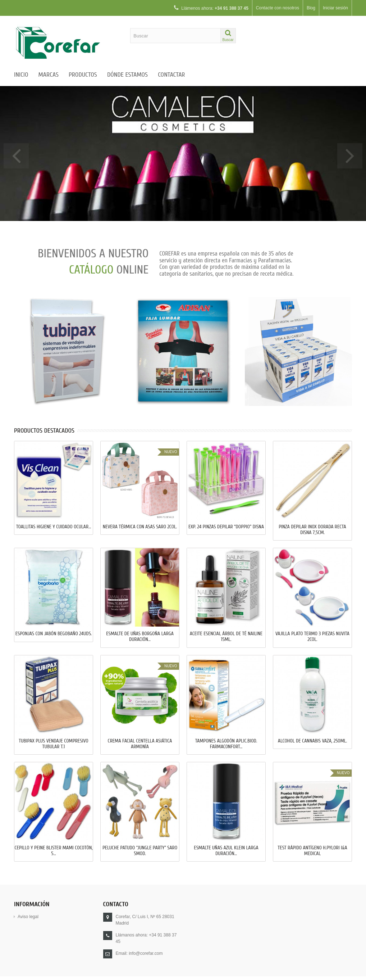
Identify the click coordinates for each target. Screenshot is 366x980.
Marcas (49, 75)
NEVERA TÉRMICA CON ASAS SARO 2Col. (140, 527)
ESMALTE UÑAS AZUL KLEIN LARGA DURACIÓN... (226, 851)
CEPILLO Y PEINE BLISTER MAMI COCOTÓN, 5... (53, 851)
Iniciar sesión (335, 8)
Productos (83, 75)
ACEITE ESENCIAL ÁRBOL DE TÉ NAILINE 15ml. (226, 637)
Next (350, 156)
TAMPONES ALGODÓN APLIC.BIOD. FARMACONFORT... (226, 744)
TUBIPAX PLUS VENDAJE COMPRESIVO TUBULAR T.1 (53, 744)
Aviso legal (28, 917)
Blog (311, 8)
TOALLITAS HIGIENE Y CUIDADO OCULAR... (54, 527)
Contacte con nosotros (278, 8)
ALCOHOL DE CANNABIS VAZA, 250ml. (312, 741)
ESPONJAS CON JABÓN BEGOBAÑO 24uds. (54, 634)
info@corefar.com (146, 953)
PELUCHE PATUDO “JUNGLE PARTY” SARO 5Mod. (140, 851)
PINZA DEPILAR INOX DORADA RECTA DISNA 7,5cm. (312, 530)
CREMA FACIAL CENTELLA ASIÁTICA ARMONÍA (140, 744)
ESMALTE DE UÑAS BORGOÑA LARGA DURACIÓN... (140, 637)
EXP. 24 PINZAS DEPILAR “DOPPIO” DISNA (226, 527)
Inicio (21, 75)
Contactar (171, 75)
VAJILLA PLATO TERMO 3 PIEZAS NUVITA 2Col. (312, 637)
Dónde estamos (127, 75)
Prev (16, 156)
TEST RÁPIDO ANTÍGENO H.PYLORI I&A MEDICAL (312, 851)
